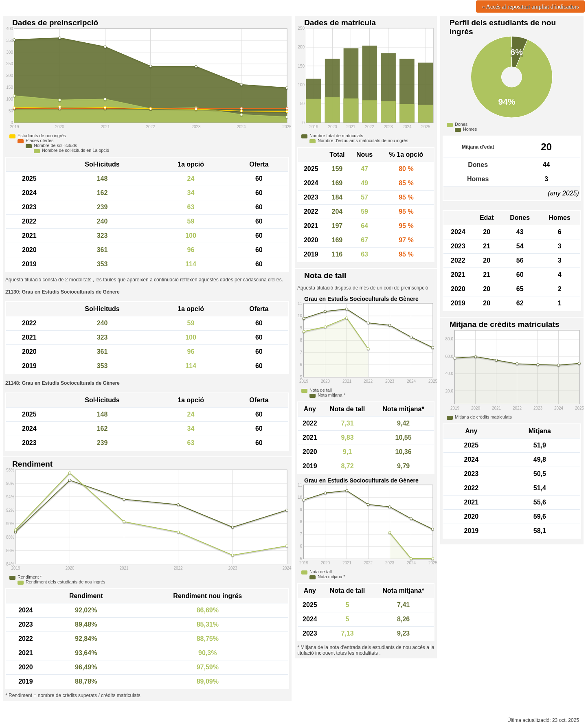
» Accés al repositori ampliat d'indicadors (531, 7)
